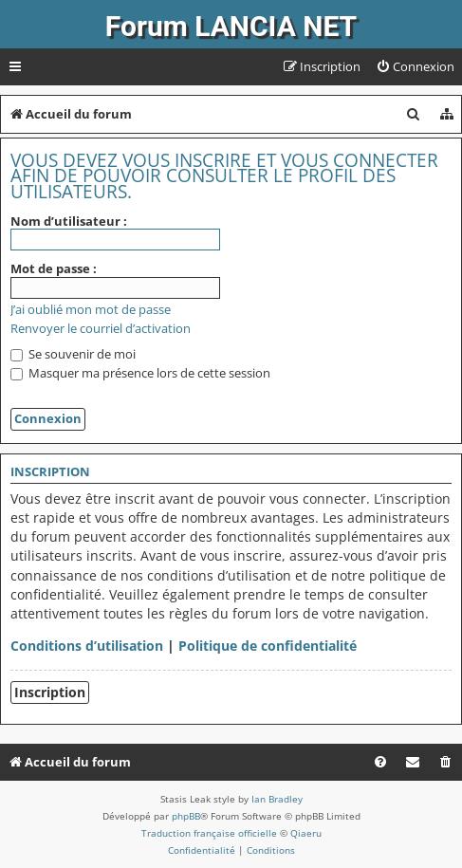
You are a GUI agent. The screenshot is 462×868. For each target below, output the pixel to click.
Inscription (50, 692)
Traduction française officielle (209, 833)
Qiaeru (306, 833)
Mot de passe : (54, 268)
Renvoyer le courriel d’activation (101, 329)
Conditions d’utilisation (87, 646)
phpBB (186, 816)
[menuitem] (415, 67)
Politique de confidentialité (268, 646)
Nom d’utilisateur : (69, 221)
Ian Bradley (277, 799)
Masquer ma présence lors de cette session (140, 373)
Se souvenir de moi (73, 354)
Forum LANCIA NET (231, 26)
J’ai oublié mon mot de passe (91, 310)
